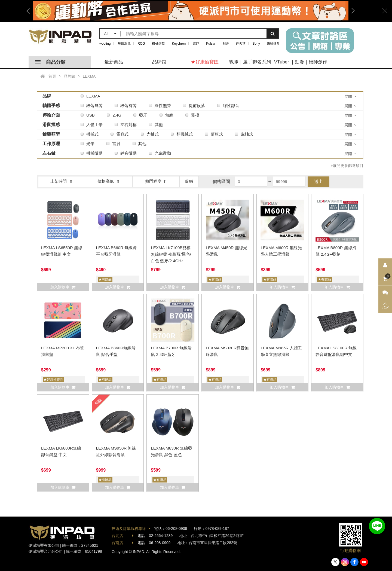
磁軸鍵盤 (273, 44)
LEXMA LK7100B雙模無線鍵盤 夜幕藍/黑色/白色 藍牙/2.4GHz (171, 254)
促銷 (189, 181)
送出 (318, 181)
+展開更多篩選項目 (347, 166)
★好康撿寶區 (205, 62)
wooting (105, 44)
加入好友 (377, 526)
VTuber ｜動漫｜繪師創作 (301, 62)
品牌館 (159, 62)
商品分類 (50, 62)
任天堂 (241, 44)
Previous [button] (30, 11)
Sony (256, 44)
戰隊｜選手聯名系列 (250, 62)
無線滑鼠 (124, 44)
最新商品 (114, 62)
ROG (141, 44)
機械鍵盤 (158, 44)
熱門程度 (156, 181)
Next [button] (351, 11)
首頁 (52, 76)
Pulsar (211, 44)
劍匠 (226, 44)
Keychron (179, 44)
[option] (191, 11)
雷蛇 (196, 44)
